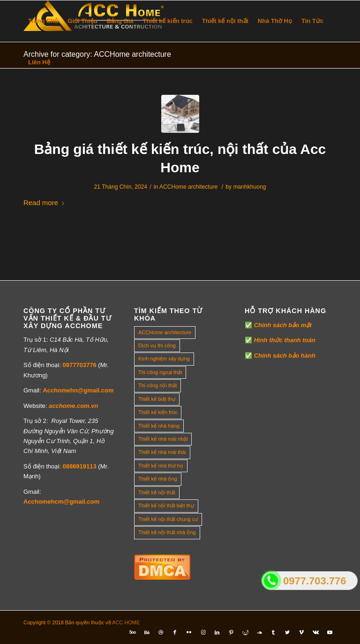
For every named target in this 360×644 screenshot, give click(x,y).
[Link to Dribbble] (161, 632)
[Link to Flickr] (189, 632)
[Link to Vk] (315, 632)
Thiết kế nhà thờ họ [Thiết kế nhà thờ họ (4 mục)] (161, 466)
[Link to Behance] (147, 632)
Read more (46, 203)
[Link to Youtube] (330, 632)
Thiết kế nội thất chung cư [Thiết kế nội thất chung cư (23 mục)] (168, 519)
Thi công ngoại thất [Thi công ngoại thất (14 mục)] (160, 372)
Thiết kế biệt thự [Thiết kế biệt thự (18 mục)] (157, 399)
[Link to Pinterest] (231, 632)
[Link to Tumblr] (273, 632)
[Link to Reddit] (245, 632)
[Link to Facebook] (175, 632)
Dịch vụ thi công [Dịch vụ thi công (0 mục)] (157, 345)
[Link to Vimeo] (301, 632)
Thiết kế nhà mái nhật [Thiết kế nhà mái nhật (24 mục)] (163, 439)
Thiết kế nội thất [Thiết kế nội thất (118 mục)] (157, 492)
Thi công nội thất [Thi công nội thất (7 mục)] (157, 385)
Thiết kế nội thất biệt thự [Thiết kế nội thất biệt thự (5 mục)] (166, 506)
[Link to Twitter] (287, 632)
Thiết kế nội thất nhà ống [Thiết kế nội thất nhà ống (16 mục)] (167, 532)
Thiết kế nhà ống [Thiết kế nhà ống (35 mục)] (158, 479)
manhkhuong (249, 187)
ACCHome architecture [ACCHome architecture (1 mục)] (165, 332)
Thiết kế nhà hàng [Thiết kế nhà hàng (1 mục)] (159, 426)
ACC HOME (126, 622)
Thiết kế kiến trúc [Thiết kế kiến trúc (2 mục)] (158, 412)
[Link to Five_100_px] (133, 632)
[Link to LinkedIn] (217, 632)
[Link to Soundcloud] (259, 632)
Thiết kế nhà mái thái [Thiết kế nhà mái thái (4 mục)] (162, 452)
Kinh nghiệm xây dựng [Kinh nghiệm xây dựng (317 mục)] (164, 359)
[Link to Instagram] (203, 632)
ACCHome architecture (188, 187)
